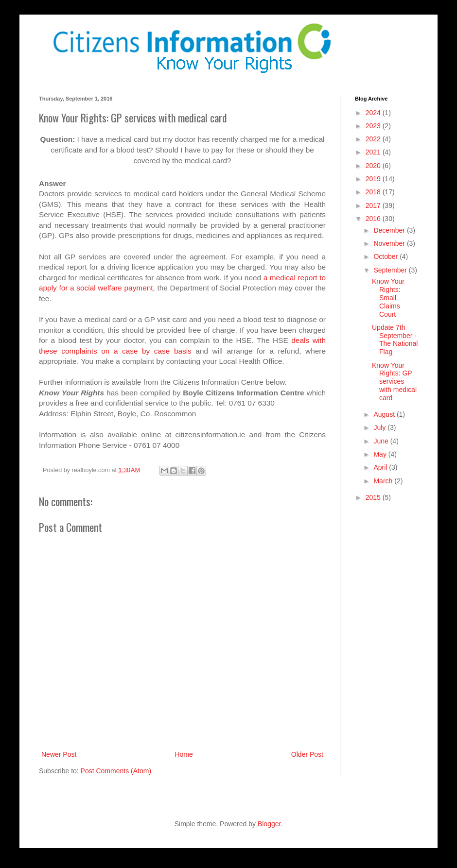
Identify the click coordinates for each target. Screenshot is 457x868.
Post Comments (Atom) (116, 771)
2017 (374, 205)
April (381, 467)
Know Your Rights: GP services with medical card (394, 382)
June (382, 441)
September (391, 270)
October (387, 256)
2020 (374, 166)
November (390, 243)
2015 (374, 497)
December (390, 230)
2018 (374, 192)
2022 (374, 139)
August (385, 414)
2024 (374, 113)
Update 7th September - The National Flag (395, 340)
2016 (374, 219)
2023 (374, 126)
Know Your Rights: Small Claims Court (388, 298)
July (380, 427)
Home (184, 754)
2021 (374, 152)
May (381, 454)
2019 (374, 179)
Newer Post (59, 754)
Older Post (307, 754)
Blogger (269, 824)
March (384, 481)
